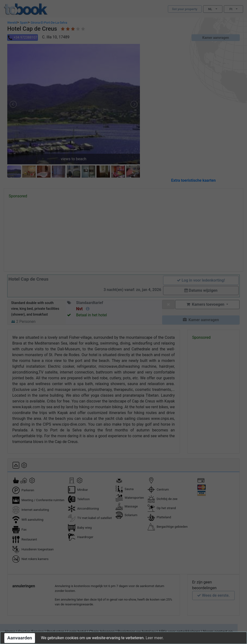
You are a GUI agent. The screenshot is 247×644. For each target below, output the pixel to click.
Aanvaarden (20, 638)
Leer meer (154, 638)
